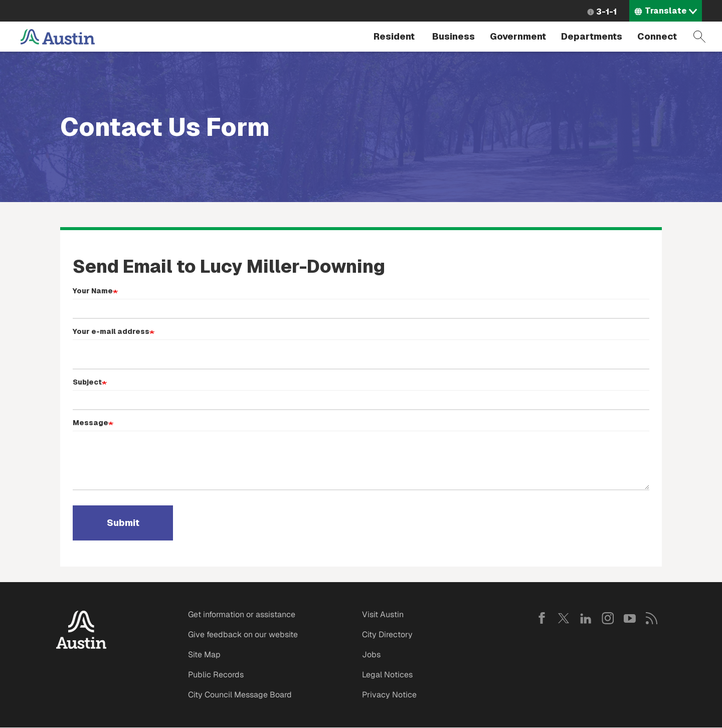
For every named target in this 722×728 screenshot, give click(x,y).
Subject (87, 382)
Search (699, 37)
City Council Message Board (240, 695)
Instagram (608, 618)
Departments (592, 36)
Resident (394, 36)
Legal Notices (387, 675)
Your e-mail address (111, 331)
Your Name (93, 291)
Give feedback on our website (243, 634)
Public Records (216, 675)
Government (518, 36)
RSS (652, 618)
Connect (657, 36)
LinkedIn (586, 618)
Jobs (371, 655)
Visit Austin (383, 614)
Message (91, 423)
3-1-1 (606, 12)
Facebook (541, 618)
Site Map (204, 655)
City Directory (387, 634)
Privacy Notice (389, 695)
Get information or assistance (242, 614)
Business (454, 36)
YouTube (630, 618)
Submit (123, 523)
